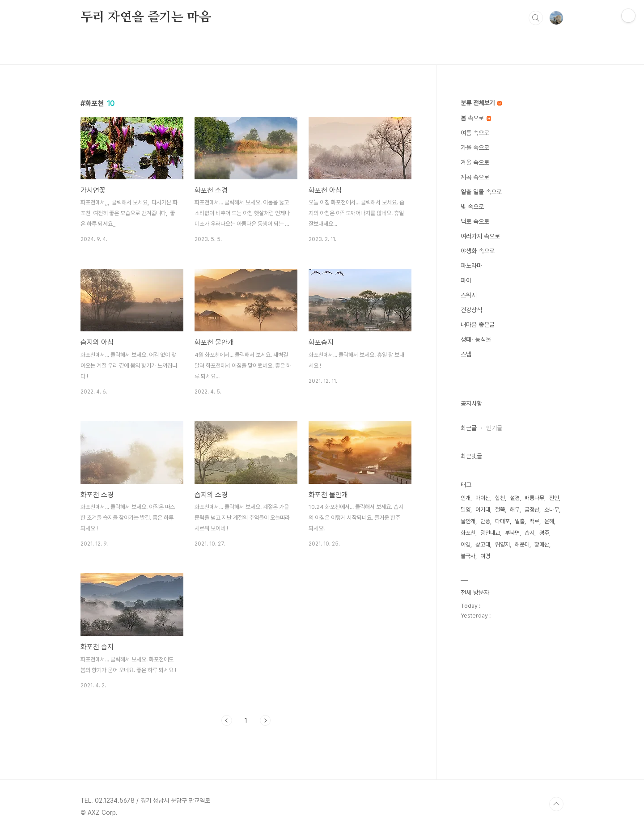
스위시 (469, 295)
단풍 (485, 521)
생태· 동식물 (476, 339)
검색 (536, 18)
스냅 (466, 354)
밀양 (466, 510)
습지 (530, 533)
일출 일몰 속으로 (481, 192)
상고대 (483, 544)
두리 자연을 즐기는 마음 (146, 17)
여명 (485, 556)
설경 (515, 498)
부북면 (512, 533)
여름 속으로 (475, 133)
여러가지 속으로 (480, 236)
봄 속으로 (476, 118)
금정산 (532, 510)
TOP (556, 804)
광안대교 (490, 533)
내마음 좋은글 (478, 325)
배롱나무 (534, 498)
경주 (544, 533)
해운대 (522, 544)
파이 (466, 280)
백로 (534, 521)
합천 (500, 498)
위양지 (502, 544)
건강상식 (471, 310)
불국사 (468, 556)
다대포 (502, 521)
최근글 (469, 428)
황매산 (542, 544)
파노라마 (471, 266)
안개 (466, 498)
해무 (515, 510)
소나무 (552, 510)
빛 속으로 (472, 207)
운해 (549, 521)
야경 (466, 544)
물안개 (468, 521)
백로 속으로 (475, 221)
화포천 (468, 533)
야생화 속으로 (478, 251)
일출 (520, 521)
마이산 (483, 498)
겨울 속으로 (475, 162)
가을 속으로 (475, 148)
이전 (227, 720)
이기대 (483, 510)
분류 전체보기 (481, 103)
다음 (265, 720)
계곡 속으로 (475, 177)
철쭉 (500, 510)
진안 (554, 498)
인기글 (494, 428)
